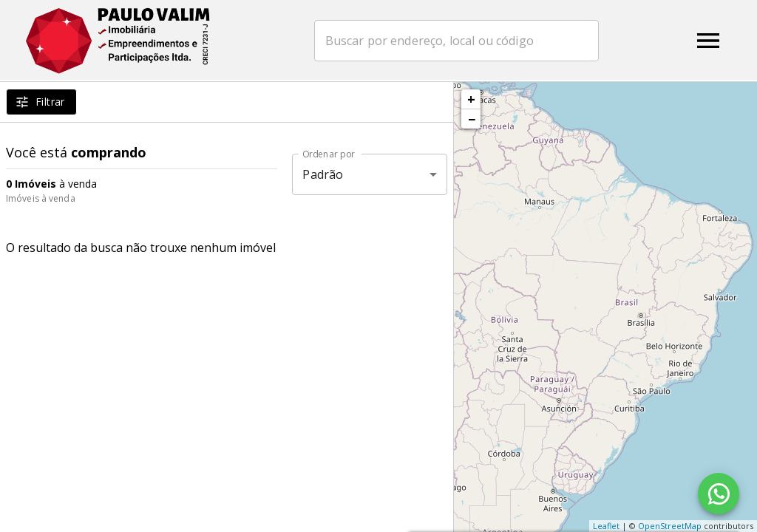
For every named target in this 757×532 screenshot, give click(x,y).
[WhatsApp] (719, 494)
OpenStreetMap (670, 526)
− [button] (472, 119)
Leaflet (606, 526)
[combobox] (463, 41)
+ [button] (471, 99)
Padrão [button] (323, 174)
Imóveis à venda (41, 198)
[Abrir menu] (708, 41)
